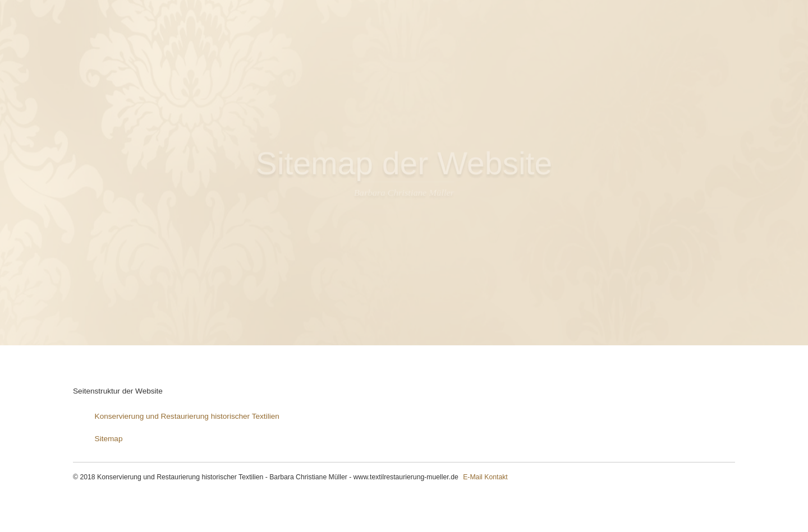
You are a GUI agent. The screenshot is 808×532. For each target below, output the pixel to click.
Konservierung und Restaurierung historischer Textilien (187, 416)
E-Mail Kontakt (485, 477)
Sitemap (109, 439)
